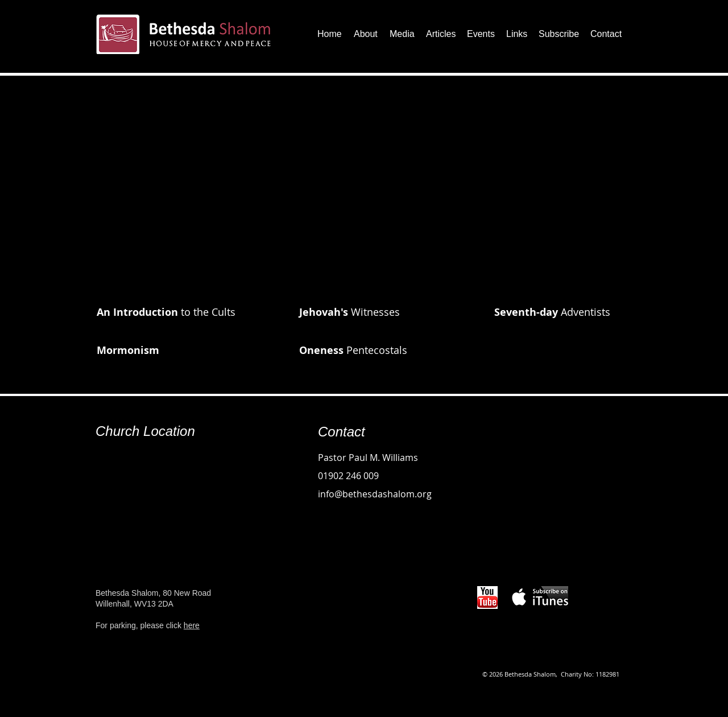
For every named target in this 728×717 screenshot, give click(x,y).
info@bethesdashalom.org (375, 494)
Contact (342, 432)
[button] (366, 34)
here (192, 625)
